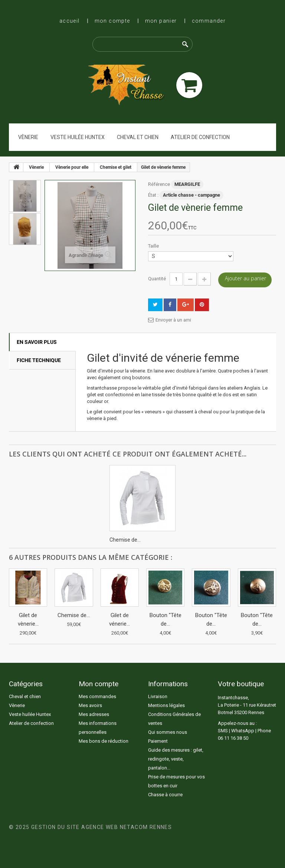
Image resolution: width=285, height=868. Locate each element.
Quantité (157, 279)
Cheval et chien (138, 137)
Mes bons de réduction (104, 741)
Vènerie (28, 137)
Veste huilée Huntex (78, 137)
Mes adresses (94, 714)
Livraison (158, 696)
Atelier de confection (200, 137)
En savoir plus (37, 342)
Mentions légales (166, 705)
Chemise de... (125, 540)
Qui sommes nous (168, 732)
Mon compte (112, 21)
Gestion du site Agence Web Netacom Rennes (101, 827)
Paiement (158, 741)
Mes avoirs (90, 705)
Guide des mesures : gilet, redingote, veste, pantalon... (176, 759)
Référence (159, 184)
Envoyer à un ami (173, 320)
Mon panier (161, 21)
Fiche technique (39, 360)
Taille (154, 246)
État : (153, 195)
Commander (209, 21)
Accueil (70, 21)
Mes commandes (97, 696)
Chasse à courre (165, 795)
